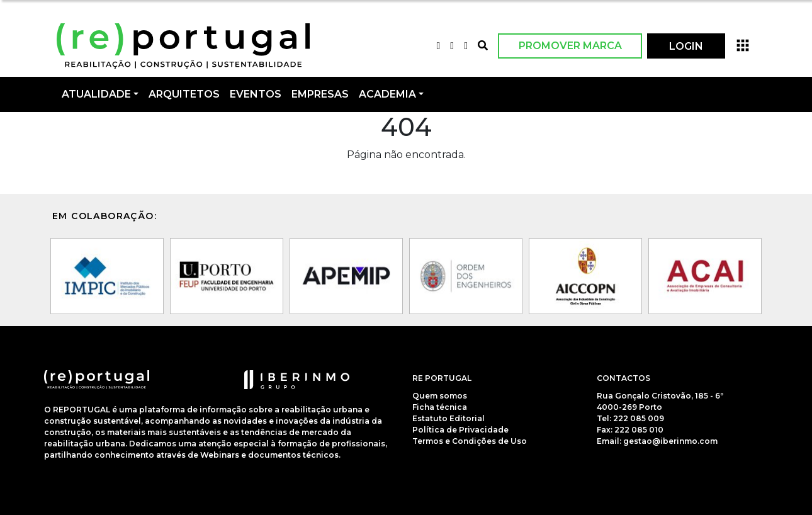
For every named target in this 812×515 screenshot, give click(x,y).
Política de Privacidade (460, 430)
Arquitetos (184, 94)
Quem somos (440, 396)
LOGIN (686, 46)
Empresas (320, 94)
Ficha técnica (440, 407)
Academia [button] (387, 94)
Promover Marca (570, 46)
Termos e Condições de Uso (470, 441)
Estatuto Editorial (448, 418)
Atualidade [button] (96, 94)
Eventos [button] (256, 94)
